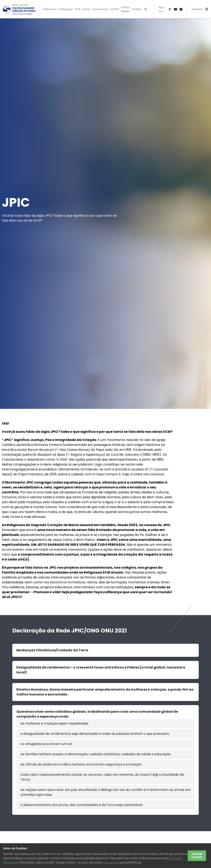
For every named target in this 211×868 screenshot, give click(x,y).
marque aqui (111, 862)
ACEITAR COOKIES (197, 856)
